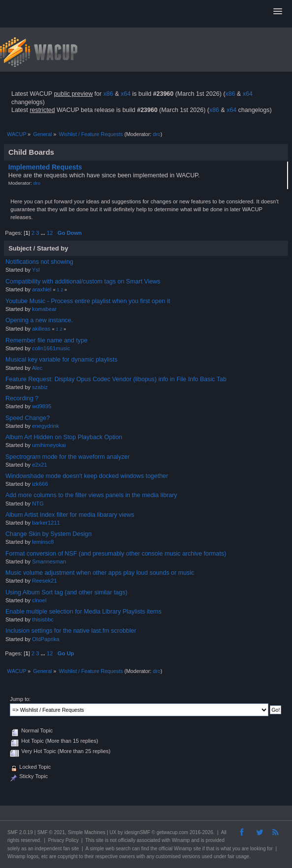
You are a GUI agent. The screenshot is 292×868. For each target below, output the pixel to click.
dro (157, 134)
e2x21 (40, 465)
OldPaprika (46, 639)
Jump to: (20, 699)
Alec (37, 368)
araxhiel (42, 289)
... (44, 233)
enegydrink (45, 426)
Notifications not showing (39, 262)
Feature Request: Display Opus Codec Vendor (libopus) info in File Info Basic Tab (116, 379)
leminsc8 (43, 542)
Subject (20, 248)
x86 (108, 94)
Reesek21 (44, 581)
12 (50, 233)
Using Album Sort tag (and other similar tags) (66, 592)
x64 (125, 94)
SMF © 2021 (51, 832)
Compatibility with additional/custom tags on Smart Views (83, 281)
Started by (53, 248)
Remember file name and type (46, 340)
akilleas (41, 329)
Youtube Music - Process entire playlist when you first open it (88, 301)
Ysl (36, 270)
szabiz (40, 387)
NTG (38, 504)
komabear (44, 309)
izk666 (40, 484)
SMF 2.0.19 (20, 832)
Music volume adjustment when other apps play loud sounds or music (100, 573)
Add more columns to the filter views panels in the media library (91, 495)
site (100, 840)
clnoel (39, 600)
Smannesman (49, 561)
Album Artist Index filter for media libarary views (70, 515)
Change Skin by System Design (48, 534)
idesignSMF (137, 832)
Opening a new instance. (39, 320)
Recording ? (22, 398)
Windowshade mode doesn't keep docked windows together (87, 476)
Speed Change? (28, 418)
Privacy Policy (63, 840)
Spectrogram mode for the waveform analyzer (68, 457)
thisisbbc (43, 619)
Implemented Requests (45, 167)
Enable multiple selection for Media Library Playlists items (83, 612)
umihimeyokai (49, 445)
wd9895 (42, 406)
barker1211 (46, 523)
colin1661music (51, 348)
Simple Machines (87, 832)
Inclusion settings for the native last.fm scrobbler (71, 631)
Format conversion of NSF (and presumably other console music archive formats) (116, 554)
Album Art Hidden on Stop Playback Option (64, 437)
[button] (278, 12)
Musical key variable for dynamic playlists (61, 360)
